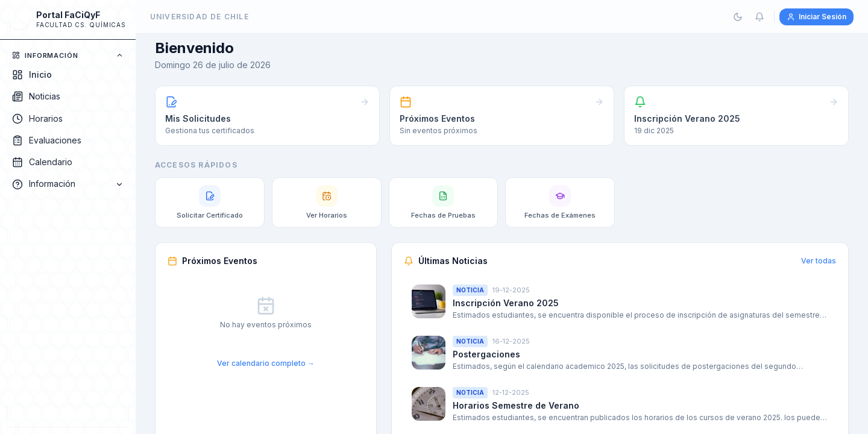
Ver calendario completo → (266, 363)
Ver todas (819, 261)
